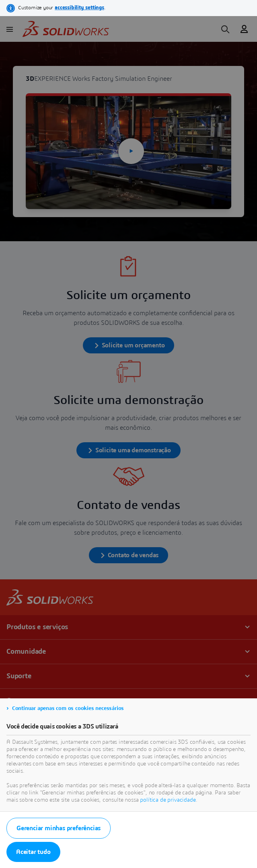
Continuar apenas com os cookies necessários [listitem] (68, 708)
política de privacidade (168, 800)
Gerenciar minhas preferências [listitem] (59, 828)
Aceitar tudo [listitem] (33, 852)
